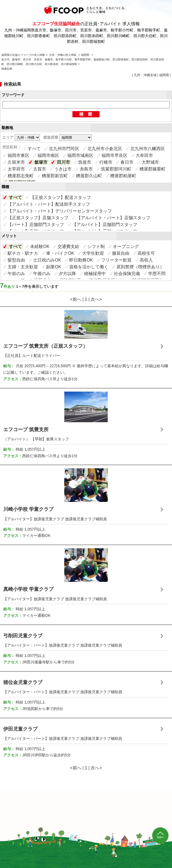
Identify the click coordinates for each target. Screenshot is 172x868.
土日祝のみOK (47, 260)
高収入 (146, 260)
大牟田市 (144, 155)
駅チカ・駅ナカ (23, 253)
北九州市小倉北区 (105, 149)
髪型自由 (16, 260)
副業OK (54, 267)
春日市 (127, 162)
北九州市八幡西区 (148, 149)
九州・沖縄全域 (145, 75)
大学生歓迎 (93, 253)
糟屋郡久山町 (89, 176)
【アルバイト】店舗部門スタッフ (105, 225)
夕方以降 (67, 274)
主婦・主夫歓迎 (23, 267)
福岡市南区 (48, 155)
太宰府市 (16, 169)
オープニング (126, 246)
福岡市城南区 (80, 155)
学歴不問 (157, 274)
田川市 (63, 162)
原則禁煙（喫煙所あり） (140, 267)
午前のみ (16, 274)
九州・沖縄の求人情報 (63, 55)
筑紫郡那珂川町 (116, 169)
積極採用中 (95, 274)
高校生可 (146, 253)
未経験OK (40, 246)
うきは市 (63, 169)
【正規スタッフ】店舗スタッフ (38, 218)
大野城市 (150, 162)
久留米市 (16, 162)
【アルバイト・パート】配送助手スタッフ (49, 204)
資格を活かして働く (89, 267)
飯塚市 (41, 162)
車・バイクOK (60, 253)
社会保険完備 (127, 274)
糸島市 (86, 169)
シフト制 (96, 246)
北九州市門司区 (64, 149)
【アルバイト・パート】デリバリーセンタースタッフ (60, 211)
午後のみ (42, 274)
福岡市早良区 (114, 155)
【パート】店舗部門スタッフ (36, 225)
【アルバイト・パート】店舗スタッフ (113, 218)
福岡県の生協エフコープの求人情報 (23, 55)
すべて (34, 149)
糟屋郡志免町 (21, 176)
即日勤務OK (81, 260)
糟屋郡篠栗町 (152, 169)
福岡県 (85, 55)
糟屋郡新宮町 (55, 176)
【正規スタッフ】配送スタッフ (60, 197)
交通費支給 (68, 246)
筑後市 (85, 162)
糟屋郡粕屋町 (123, 176)
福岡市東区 (18, 155)
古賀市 (40, 169)
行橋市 (106, 162)
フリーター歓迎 (116, 260)
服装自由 (121, 253)
